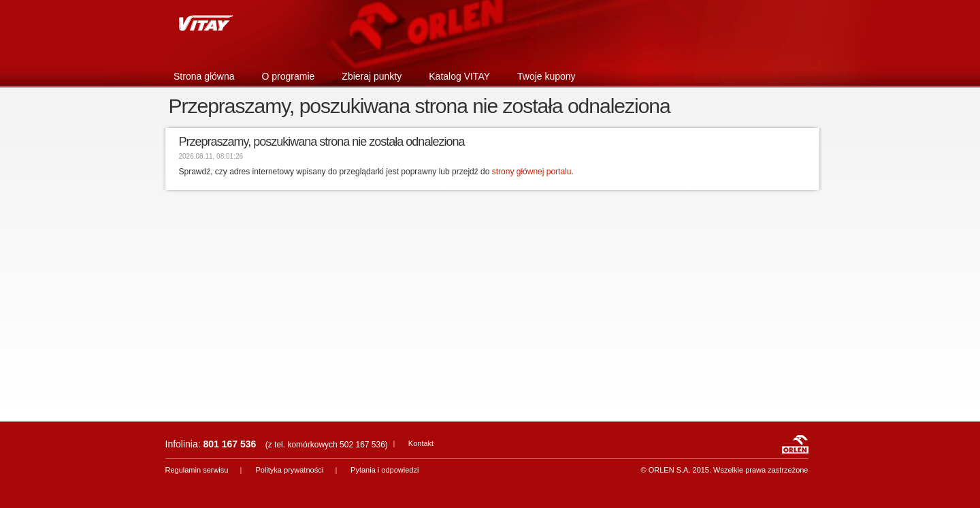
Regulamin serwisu (197, 470)
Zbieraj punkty (372, 76)
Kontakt (421, 443)
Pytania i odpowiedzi (385, 470)
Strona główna (204, 76)
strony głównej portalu (532, 172)
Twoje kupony (546, 76)
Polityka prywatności (289, 470)
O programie (289, 76)
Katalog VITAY (459, 76)
